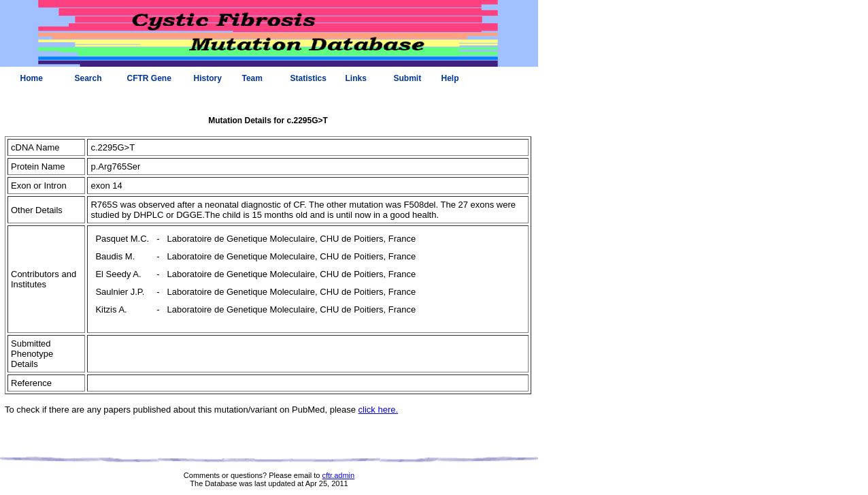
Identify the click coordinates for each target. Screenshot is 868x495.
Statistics (308, 78)
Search (88, 78)
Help (450, 78)
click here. (379, 410)
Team (252, 78)
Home (32, 78)
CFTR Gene (149, 78)
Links (356, 78)
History (208, 78)
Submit (408, 78)
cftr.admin (338, 475)
